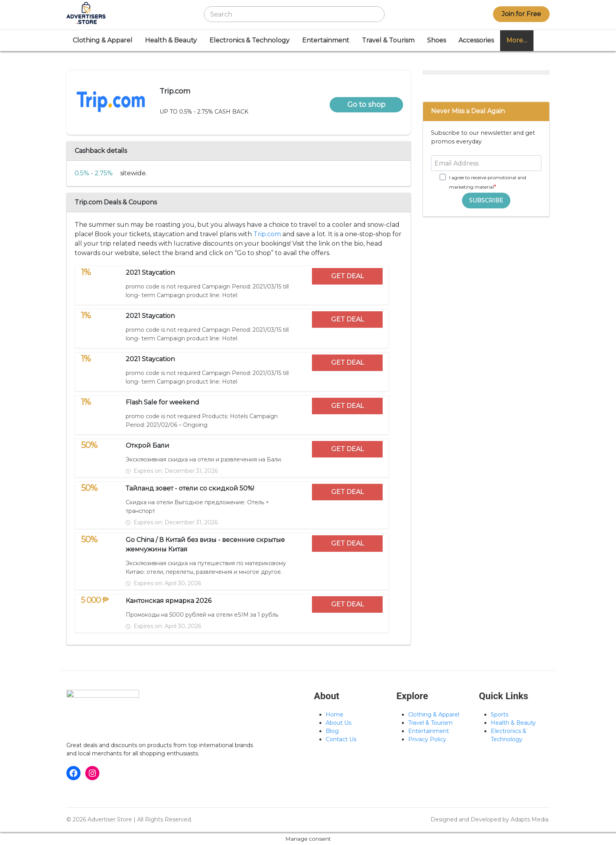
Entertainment (326, 40)
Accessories (476, 40)
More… (517, 40)
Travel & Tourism (388, 40)
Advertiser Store (110, 819)
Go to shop (366, 105)
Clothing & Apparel (103, 40)
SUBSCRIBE (486, 200)
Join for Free (521, 14)
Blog (332, 731)
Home (335, 715)
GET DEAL (347, 276)
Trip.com (267, 234)
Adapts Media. (530, 819)
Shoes (436, 40)
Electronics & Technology (249, 40)
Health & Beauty (171, 40)
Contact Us (341, 739)
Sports (500, 715)
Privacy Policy (427, 739)
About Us (338, 723)
